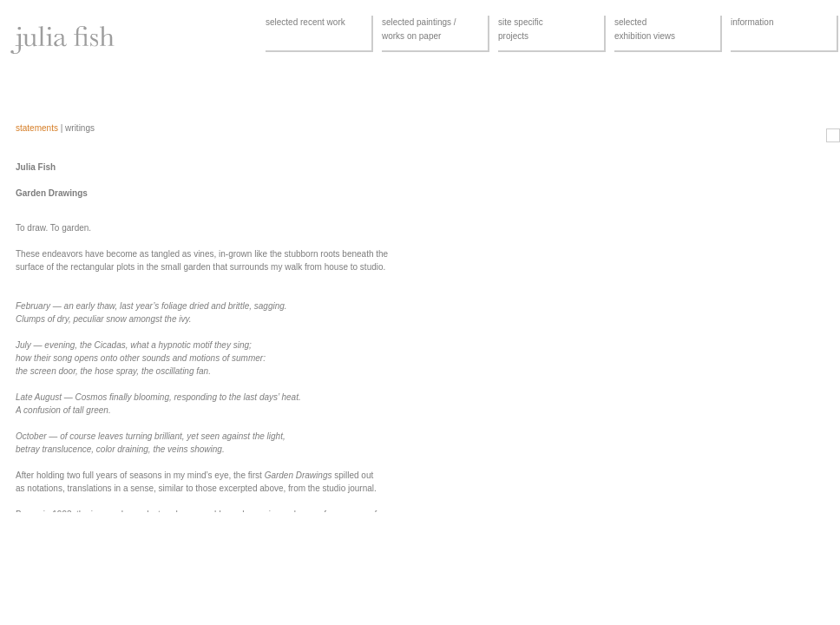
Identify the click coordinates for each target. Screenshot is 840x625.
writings (80, 128)
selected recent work (305, 22)
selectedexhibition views (645, 29)
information (752, 22)
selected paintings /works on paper (419, 29)
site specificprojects (521, 29)
